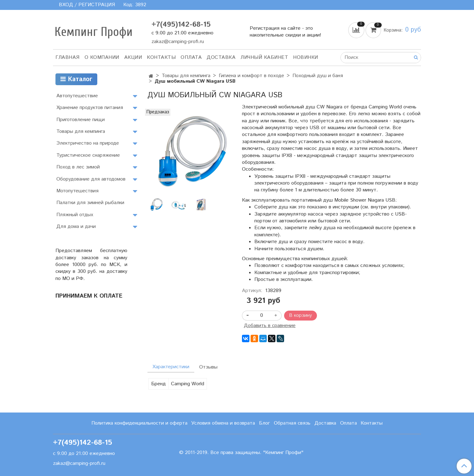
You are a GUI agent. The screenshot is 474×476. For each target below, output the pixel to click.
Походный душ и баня (318, 76)
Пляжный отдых (75, 215)
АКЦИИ (133, 57)
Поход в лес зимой (78, 167)
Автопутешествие (77, 96)
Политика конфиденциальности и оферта (139, 423)
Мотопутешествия (77, 191)
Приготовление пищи (81, 120)
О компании (102, 57)
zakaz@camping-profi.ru (178, 42)
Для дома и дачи (76, 227)
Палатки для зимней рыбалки (90, 203)
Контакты (161, 57)
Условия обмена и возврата (223, 423)
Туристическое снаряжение (88, 155)
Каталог (76, 79)
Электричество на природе (88, 143)
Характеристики (171, 367)
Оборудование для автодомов (91, 179)
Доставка (221, 57)
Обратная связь (292, 423)
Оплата (191, 57)
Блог (264, 423)
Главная (68, 57)
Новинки (306, 57)
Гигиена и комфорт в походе (251, 76)
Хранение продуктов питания (90, 108)
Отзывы (208, 367)
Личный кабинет (264, 57)
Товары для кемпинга (186, 76)
